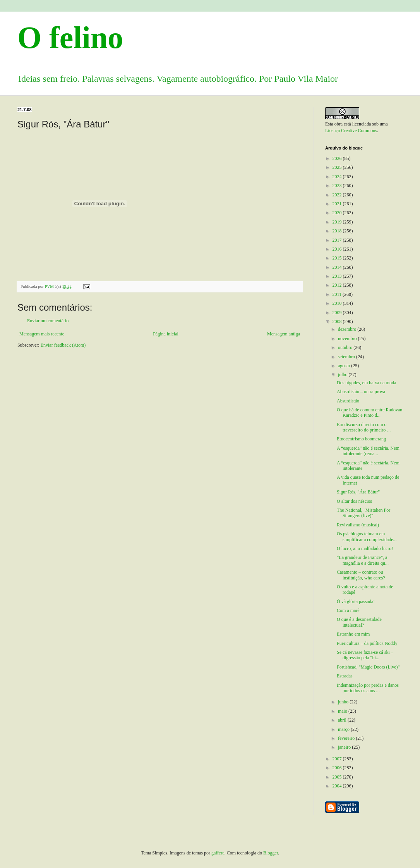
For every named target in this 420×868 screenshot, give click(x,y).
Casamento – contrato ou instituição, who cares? (361, 575)
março (344, 729)
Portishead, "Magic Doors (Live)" (368, 667)
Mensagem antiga (284, 334)
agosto (345, 366)
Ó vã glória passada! (356, 602)
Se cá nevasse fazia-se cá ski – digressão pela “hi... (365, 655)
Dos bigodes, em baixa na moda (366, 383)
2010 (338, 303)
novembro (348, 339)
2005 (338, 777)
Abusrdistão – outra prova (361, 392)
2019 (338, 222)
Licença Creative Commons (351, 131)
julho (343, 375)
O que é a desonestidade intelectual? (359, 622)
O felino (70, 38)
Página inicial (166, 334)
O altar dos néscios (354, 501)
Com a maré (348, 610)
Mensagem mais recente (42, 334)
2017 (338, 240)
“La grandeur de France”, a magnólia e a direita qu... (363, 560)
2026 (338, 158)
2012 (338, 285)
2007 (338, 759)
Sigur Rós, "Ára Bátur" (358, 492)
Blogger (271, 853)
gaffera (218, 853)
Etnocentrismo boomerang (361, 439)
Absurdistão (348, 401)
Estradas (345, 676)
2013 (338, 276)
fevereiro (347, 738)
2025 (338, 167)
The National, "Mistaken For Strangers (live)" (363, 513)
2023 (338, 186)
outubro (346, 347)
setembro (347, 357)
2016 (338, 249)
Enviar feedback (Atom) (63, 345)
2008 (338, 321)
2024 (338, 177)
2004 (338, 786)
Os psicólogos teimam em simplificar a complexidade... (367, 536)
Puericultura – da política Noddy (367, 643)
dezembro (348, 329)
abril (343, 720)
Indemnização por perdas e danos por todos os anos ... (368, 688)
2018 (338, 231)
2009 (338, 313)
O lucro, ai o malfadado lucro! (365, 548)
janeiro (345, 747)
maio (343, 711)
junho (344, 702)
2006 (338, 768)
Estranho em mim (353, 634)
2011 (338, 294)
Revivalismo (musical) (358, 525)
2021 (338, 204)
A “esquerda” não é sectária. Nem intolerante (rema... (368, 451)
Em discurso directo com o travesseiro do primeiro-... (364, 427)
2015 (338, 258)
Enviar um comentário (48, 321)
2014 (338, 267)
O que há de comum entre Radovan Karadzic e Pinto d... (369, 413)
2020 (338, 213)
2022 (338, 195)
